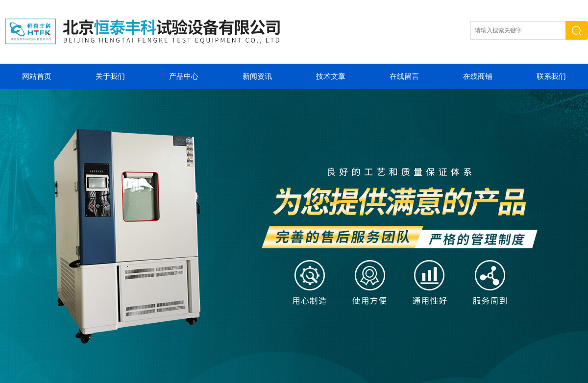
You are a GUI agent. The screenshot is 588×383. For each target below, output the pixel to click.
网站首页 (37, 76)
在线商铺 (478, 76)
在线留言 (404, 76)
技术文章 (331, 76)
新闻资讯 (257, 76)
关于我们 (110, 76)
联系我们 (551, 76)
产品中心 (184, 76)
